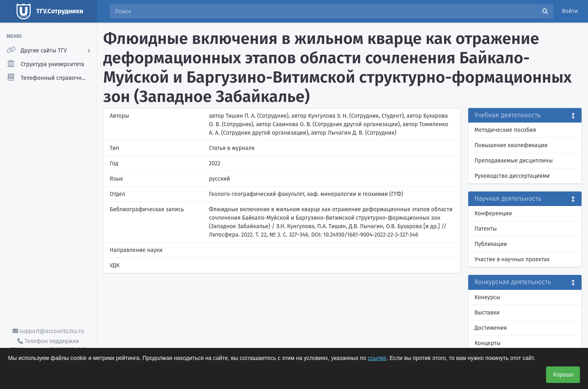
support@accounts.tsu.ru (48, 331)
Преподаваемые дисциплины (514, 161)
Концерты (488, 343)
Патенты (486, 229)
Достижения (491, 328)
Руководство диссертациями (512, 176)
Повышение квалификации (511, 145)
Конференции (493, 213)
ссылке (377, 358)
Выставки (487, 313)
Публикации (491, 244)
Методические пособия (506, 130)
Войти (570, 11)
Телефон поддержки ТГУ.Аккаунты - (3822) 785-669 (48, 345)
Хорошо (563, 374)
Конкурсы (488, 297)
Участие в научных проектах (512, 259)
